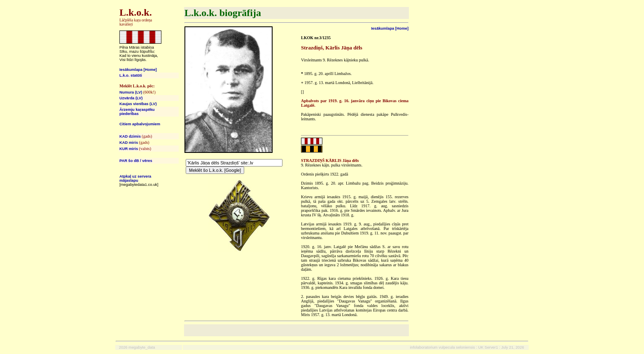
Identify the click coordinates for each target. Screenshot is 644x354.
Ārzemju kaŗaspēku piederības (137, 112)
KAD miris (129, 143)
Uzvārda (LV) (131, 98)
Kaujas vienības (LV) (138, 104)
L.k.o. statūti (131, 75)
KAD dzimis (130, 136)
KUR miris (129, 149)
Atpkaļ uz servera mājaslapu (135, 178)
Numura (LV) (131, 92)
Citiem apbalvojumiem (140, 124)
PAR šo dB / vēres (136, 161)
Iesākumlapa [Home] (138, 70)
